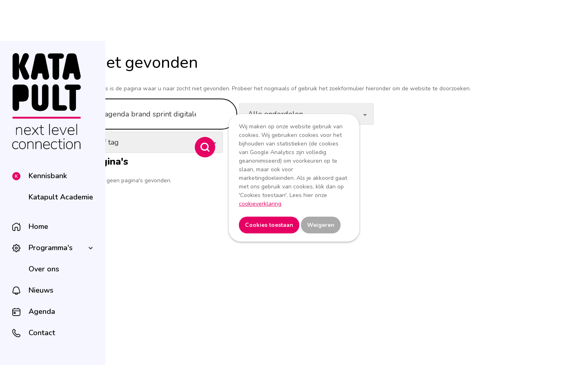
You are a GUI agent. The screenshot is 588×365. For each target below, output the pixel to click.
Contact (42, 333)
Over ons (44, 269)
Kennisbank (48, 176)
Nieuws (41, 290)
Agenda (42, 311)
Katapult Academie (61, 197)
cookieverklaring (260, 204)
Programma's (51, 248)
